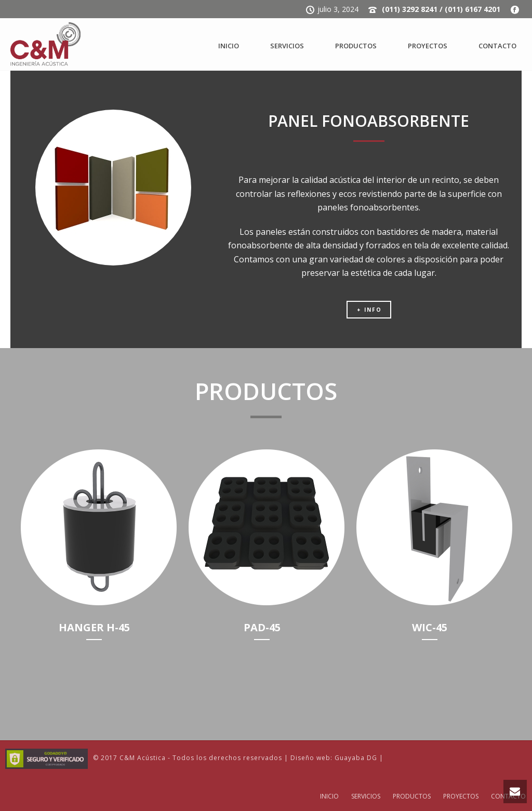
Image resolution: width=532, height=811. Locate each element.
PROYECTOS (428, 46)
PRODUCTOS (356, 46)
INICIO (229, 46)
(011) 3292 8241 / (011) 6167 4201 (441, 9)
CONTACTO (497, 46)
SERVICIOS (287, 46)
